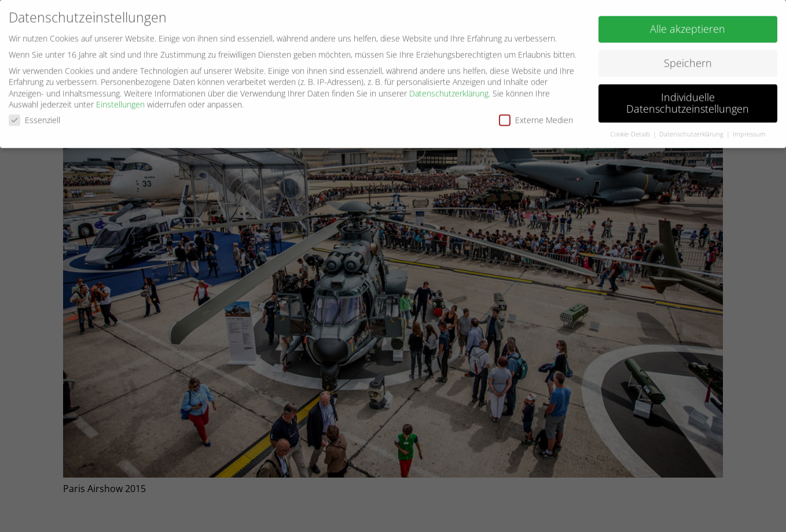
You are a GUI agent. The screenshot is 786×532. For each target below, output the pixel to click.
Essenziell (34, 116)
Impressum (749, 130)
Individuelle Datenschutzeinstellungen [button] (688, 99)
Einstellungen (120, 100)
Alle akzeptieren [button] (688, 25)
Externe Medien (536, 116)
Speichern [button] (688, 59)
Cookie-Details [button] (631, 130)
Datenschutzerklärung (449, 89)
